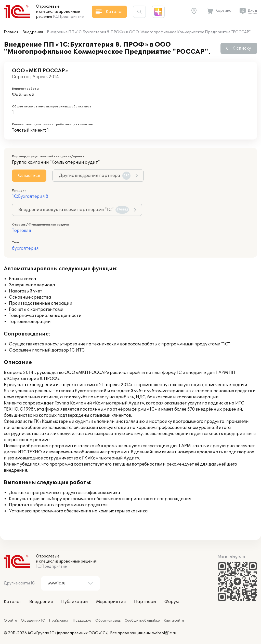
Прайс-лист (59, 621)
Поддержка (82, 621)
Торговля (22, 231)
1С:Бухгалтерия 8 (30, 197)
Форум (172, 602)
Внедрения (33, 32)
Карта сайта (174, 621)
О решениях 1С (33, 621)
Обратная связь (108, 621)
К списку (242, 48)
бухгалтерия (25, 248)
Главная (11, 32)
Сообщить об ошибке (142, 621)
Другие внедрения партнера (95, 176)
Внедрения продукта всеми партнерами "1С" (74, 210)
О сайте (10, 621)
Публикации (75, 602)
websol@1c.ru (164, 633)
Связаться (29, 176)
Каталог (12, 602)
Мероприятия (111, 602)
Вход (252, 11)
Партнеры (145, 602)
